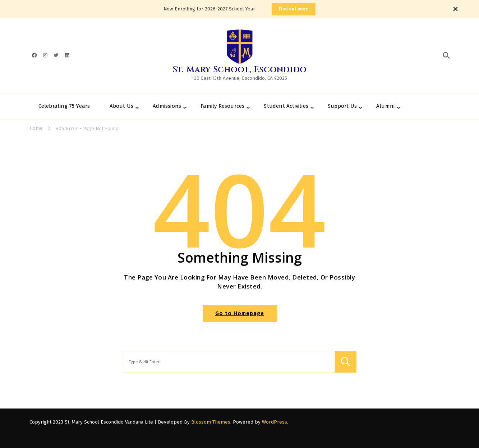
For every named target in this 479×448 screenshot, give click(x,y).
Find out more (294, 9)
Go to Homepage (240, 313)
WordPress (275, 422)
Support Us (342, 106)
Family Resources (222, 106)
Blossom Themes (211, 422)
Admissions (167, 106)
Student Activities (286, 106)
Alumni (385, 106)
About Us (122, 106)
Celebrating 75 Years (64, 106)
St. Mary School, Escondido (239, 70)
